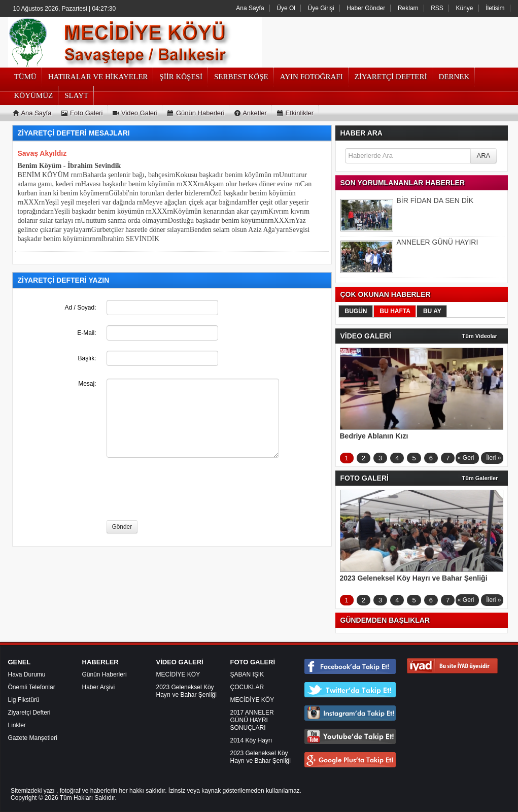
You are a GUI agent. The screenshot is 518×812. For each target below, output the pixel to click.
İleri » (493, 458)
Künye (465, 8)
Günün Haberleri (105, 674)
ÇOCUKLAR (247, 687)
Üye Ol (286, 8)
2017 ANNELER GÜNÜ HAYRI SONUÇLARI (252, 720)
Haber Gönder (366, 8)
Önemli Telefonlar (32, 687)
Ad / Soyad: (80, 308)
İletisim (495, 8)
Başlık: (87, 358)
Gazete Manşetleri (33, 738)
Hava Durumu (27, 674)
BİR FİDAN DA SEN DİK (435, 200)
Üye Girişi (321, 8)
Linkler (17, 725)
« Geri (466, 458)
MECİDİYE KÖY (178, 674)
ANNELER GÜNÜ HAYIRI (438, 242)
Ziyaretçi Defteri (29, 713)
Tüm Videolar (480, 336)
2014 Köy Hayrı (251, 740)
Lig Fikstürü (24, 700)
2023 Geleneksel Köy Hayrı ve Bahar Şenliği (186, 691)
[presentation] (184, 490)
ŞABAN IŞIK (247, 674)
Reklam (408, 8)
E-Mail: (87, 333)
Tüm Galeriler (480, 478)
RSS (437, 8)
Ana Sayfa (250, 8)
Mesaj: (87, 384)
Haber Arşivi (99, 687)
